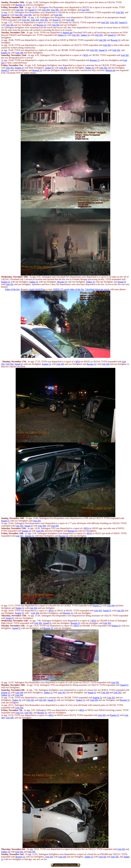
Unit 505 (60, 364)
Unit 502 (19, 10)
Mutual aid (110, 70)
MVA (86, 55)
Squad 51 (32, 10)
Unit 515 (19, 713)
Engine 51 (6, 53)
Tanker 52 (85, 35)
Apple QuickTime (37, 289)
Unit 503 (85, 10)
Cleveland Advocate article (97, 289)
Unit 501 (26, 20)
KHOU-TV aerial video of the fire (69, 289)
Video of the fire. (12, 289)
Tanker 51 (62, 35)
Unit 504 (46, 10)
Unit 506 (55, 10)
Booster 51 (20, 5)
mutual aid (67, 33)
